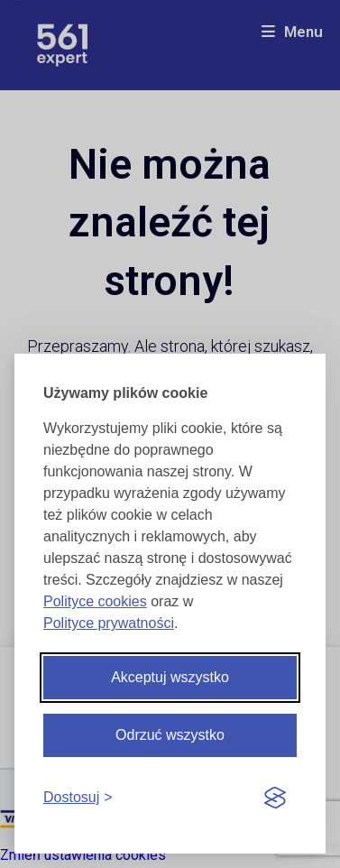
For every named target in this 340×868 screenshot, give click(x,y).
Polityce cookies (95, 601)
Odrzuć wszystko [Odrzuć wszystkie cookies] (170, 735)
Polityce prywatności (109, 623)
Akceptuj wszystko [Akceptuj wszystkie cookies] (170, 677)
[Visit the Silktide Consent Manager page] (275, 799)
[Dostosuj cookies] (78, 798)
